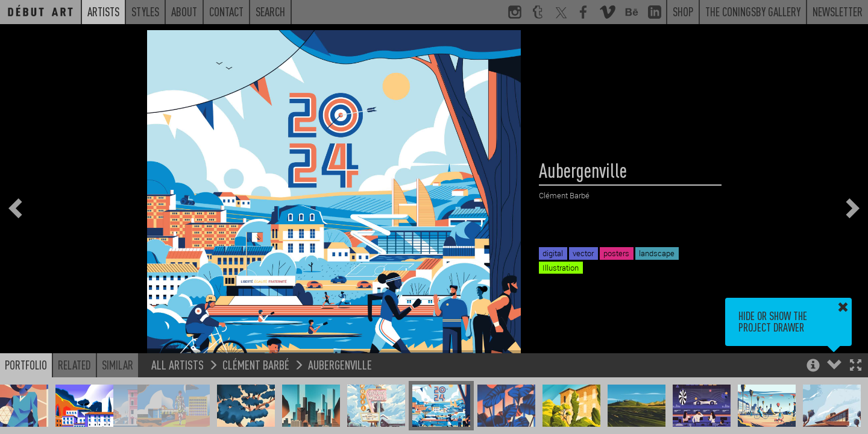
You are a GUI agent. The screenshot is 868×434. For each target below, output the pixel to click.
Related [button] (74, 365)
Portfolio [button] (26, 365)
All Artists (178, 364)
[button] (856, 366)
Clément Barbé (256, 364)
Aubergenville (340, 364)
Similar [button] (118, 365)
